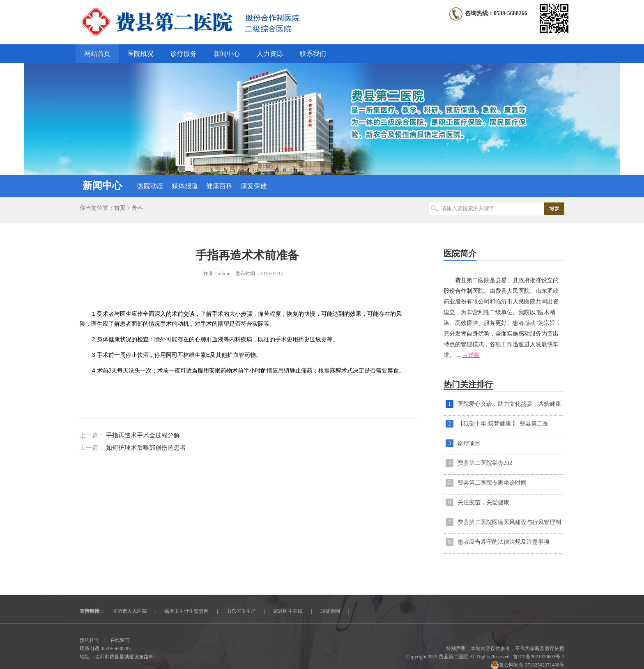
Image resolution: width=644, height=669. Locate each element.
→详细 (471, 355)
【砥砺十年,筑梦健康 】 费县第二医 (503, 424)
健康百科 (219, 186)
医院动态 (150, 186)
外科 (138, 208)
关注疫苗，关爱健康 (483, 502)
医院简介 (460, 253)
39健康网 (330, 611)
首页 (120, 208)
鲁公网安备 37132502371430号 (528, 665)
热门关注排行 (468, 384)
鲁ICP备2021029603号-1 (539, 657)
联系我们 (313, 54)
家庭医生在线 (288, 611)
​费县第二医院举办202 (485, 463)
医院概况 (140, 54)
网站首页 (97, 54)
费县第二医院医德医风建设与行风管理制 (509, 522)
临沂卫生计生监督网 (186, 611)
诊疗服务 (184, 54)
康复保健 (254, 186)
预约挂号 (90, 640)
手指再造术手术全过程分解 (143, 435)
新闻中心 (227, 54)
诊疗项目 (469, 443)
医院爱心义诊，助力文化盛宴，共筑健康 (509, 404)
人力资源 (270, 54)
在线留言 (120, 640)
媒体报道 (185, 186)
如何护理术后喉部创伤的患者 (146, 448)
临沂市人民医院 (130, 611)
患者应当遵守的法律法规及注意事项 (504, 542)
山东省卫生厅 (241, 611)
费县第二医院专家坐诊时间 (492, 483)
